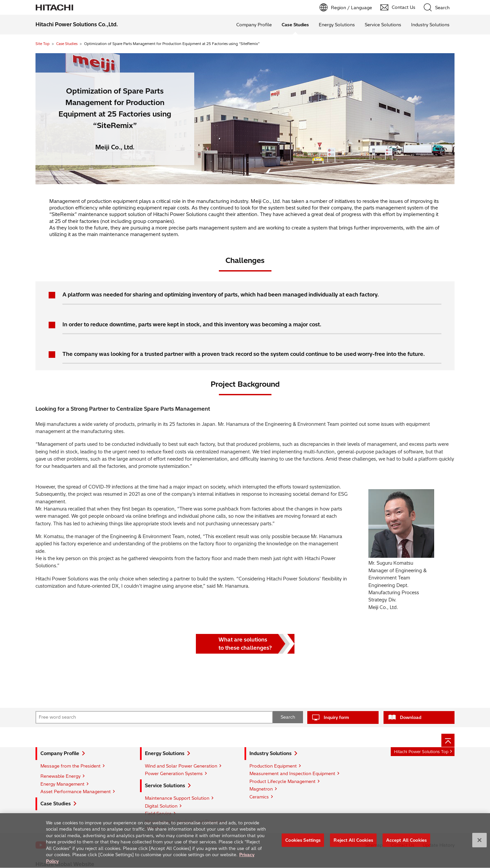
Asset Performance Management (76, 792)
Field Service (158, 814)
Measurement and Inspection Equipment (292, 773)
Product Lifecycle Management (282, 781)
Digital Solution (161, 806)
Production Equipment (273, 766)
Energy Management (62, 784)
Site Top (43, 44)
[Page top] (448, 740)
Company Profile (254, 25)
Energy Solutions (337, 25)
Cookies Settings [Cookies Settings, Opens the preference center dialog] (303, 844)
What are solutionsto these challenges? (245, 644)
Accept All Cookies (406, 844)
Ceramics (259, 797)
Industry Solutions (430, 25)
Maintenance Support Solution (177, 798)
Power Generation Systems (174, 773)
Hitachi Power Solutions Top (421, 752)
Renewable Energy (60, 776)
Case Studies (67, 44)
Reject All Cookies (353, 844)
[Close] (479, 844)
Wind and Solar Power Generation (181, 766)
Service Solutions (383, 25)
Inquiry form (336, 717)
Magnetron (261, 789)
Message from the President (70, 766)
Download (411, 717)
